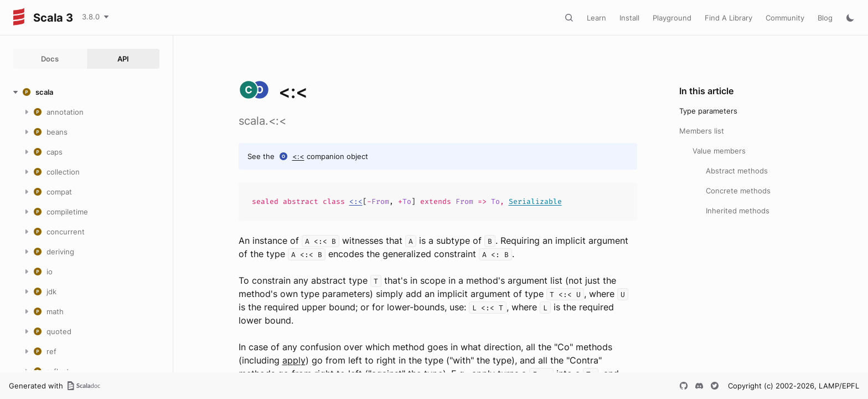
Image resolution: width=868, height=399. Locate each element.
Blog (825, 18)
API (123, 59)
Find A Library (728, 18)
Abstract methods (737, 171)
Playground (672, 18)
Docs (50, 59)
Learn (596, 18)
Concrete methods (738, 191)
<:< (298, 156)
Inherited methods (738, 211)
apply (294, 360)
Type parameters (708, 111)
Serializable (535, 201)
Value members (719, 151)
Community (785, 18)
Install (629, 18)
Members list (702, 131)
